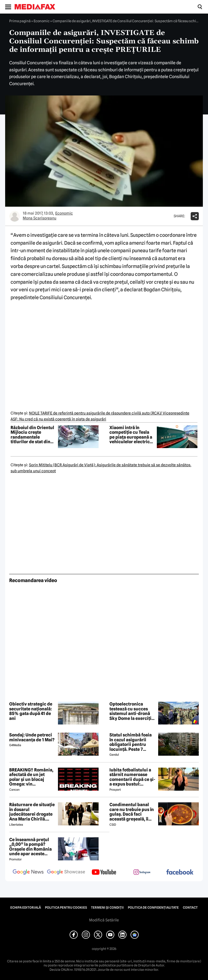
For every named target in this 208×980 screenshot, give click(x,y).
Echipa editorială (26, 908)
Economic (42, 21)
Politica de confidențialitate (153, 908)
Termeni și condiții (107, 908)
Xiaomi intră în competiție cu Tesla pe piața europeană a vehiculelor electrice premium (131, 435)
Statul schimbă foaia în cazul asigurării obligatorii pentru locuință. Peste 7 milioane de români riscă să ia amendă (131, 742)
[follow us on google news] (28, 873)
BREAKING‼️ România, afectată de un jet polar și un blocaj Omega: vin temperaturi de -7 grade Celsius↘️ (31, 777)
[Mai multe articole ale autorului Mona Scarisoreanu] (15, 216)
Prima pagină (20, 21)
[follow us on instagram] (142, 873)
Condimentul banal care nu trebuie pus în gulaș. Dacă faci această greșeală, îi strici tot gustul (132, 812)
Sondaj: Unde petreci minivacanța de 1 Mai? (32, 737)
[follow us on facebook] (180, 872)
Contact (190, 908)
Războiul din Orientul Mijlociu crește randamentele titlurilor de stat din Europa (32, 435)
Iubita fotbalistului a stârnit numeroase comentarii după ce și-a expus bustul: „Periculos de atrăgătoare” (132, 777)
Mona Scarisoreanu (40, 218)
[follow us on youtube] (104, 873)
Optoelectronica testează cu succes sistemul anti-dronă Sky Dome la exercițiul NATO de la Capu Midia (132, 711)
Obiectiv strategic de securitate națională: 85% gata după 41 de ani (31, 711)
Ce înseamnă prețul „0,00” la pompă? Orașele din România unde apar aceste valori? (30, 847)
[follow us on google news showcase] (66, 873)
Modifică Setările (104, 920)
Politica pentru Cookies (66, 908)
